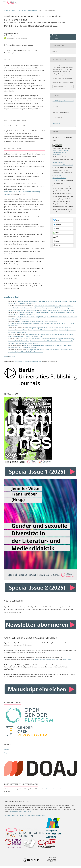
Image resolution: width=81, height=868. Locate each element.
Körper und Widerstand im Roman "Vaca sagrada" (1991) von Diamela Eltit (42, 312)
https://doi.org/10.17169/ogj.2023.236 (20, 45)
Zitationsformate (60, 86)
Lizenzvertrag (57, 175)
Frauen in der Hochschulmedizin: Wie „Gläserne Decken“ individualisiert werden (43, 301)
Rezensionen (57, 123)
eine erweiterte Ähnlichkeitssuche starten (28, 361)
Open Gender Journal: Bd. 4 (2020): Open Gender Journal (26, 337)
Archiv (11, 11)
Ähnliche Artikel (11, 297)
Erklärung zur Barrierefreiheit (36, 815)
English (6, 753)
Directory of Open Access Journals (45, 660)
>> (14, 356)
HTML (56, 39)
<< (5, 356)
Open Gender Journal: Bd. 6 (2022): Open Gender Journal (26, 352)
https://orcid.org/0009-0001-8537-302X (17, 38)
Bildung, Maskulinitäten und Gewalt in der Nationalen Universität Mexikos (50, 350)
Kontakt (8, 815)
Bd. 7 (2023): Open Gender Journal (26, 11)
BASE (57, 660)
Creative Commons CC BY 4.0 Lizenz (20, 812)
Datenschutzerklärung (19, 815)
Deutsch (7, 750)
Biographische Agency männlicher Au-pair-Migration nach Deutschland (46, 345)
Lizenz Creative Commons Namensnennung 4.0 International (61, 153)
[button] (63, 220)
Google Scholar (67, 660)
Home (6, 11)
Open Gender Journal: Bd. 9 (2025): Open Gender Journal (56, 310)
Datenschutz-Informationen (55, 789)
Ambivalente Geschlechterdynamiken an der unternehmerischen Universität (50, 334)
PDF (55, 35)
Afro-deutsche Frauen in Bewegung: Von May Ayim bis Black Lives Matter (40, 317)
